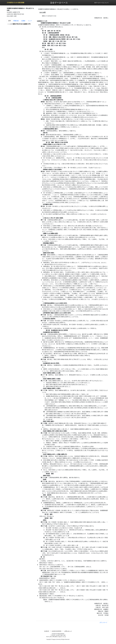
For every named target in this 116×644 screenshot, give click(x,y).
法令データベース (59, 3)
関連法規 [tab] (16, 21)
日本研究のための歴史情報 (15, 3)
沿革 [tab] (9, 21)
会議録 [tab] (23, 21)
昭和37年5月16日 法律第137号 (21, 24)
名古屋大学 (47, 631)
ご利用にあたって (68, 631)
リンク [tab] (30, 21)
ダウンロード (103, 622)
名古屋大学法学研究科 (57, 631)
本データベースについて (101, 3)
